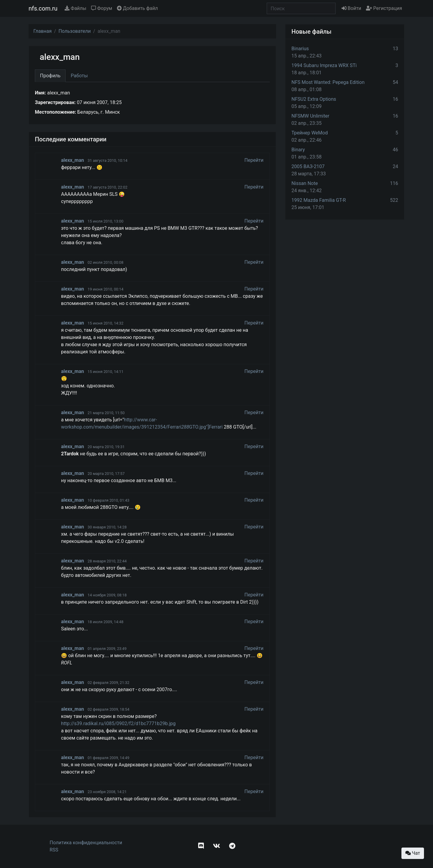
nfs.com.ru (43, 8)
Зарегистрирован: (55, 102)
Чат (413, 853)
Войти (351, 8)
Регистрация (384, 8)
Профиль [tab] (50, 76)
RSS (54, 850)
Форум (102, 8)
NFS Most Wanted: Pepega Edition (328, 82)
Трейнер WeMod (310, 133)
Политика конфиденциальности (86, 843)
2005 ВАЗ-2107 (308, 166)
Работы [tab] (79, 76)
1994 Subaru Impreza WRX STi (324, 65)
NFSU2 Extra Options (314, 99)
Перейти (254, 160)
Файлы (75, 8)
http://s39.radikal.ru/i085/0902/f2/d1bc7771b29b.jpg (118, 723)
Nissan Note (305, 183)
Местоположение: (55, 112)
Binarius (300, 49)
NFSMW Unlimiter (310, 116)
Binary (298, 150)
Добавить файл (137, 8)
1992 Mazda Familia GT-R (319, 200)
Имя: (40, 93)
